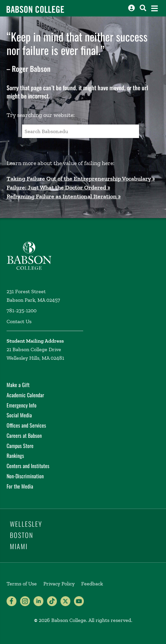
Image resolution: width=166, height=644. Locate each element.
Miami (19, 546)
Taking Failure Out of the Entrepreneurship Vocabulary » (81, 179)
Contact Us (19, 321)
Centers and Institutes (28, 466)
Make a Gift (18, 385)
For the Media (20, 486)
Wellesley (26, 524)
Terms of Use (22, 584)
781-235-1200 (22, 310)
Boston (22, 535)
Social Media (19, 415)
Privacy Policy (59, 584)
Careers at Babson (24, 435)
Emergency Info (22, 405)
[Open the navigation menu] (154, 8)
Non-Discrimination (25, 476)
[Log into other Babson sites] (131, 8)
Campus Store (20, 446)
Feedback (92, 584)
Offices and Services (26, 425)
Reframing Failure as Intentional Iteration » (64, 196)
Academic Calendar (25, 395)
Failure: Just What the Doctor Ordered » (58, 187)
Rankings (15, 456)
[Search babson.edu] (143, 8)
